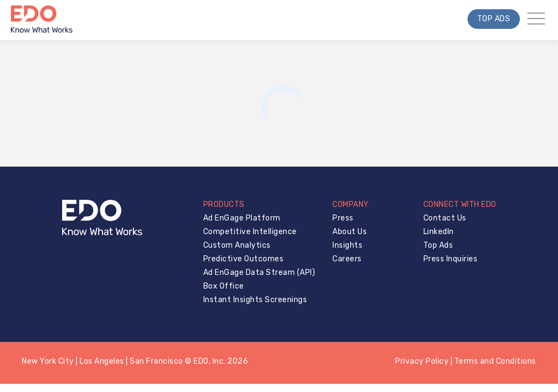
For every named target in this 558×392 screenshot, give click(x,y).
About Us (350, 232)
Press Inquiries (451, 259)
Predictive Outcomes (244, 259)
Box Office (224, 286)
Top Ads (494, 19)
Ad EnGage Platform (242, 218)
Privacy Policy (422, 361)
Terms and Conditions (495, 361)
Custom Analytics (237, 245)
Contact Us (445, 218)
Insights (347, 245)
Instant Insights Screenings (255, 300)
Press (343, 218)
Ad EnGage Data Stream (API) (259, 272)
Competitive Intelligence (250, 232)
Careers (347, 259)
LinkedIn (439, 232)
